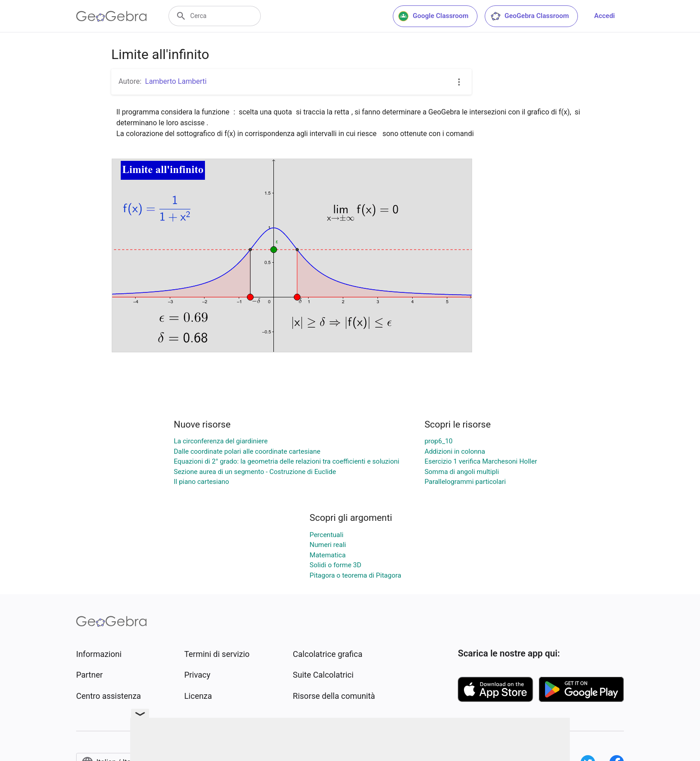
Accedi (605, 16)
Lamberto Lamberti (176, 81)
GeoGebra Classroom (530, 16)
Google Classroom (433, 16)
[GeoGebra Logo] (111, 16)
